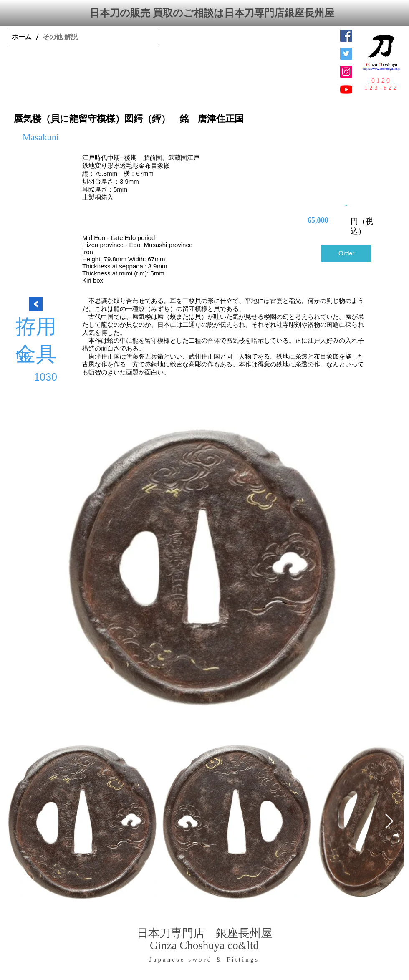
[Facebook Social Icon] (346, 36)
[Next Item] (389, 822)
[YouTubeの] (346, 90)
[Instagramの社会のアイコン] (346, 72)
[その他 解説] (60, 38)
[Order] (346, 253)
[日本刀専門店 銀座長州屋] (346, 54)
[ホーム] (22, 38)
